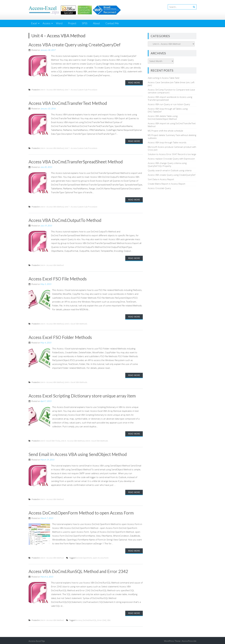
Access (46, 23)
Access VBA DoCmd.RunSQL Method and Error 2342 (78, 570)
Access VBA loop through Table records (167, 142)
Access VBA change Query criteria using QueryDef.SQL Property (167, 165)
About (96, 23)
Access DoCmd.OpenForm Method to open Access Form (82, 512)
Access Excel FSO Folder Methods (60, 337)
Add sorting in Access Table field (164, 78)
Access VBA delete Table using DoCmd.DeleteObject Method (163, 117)
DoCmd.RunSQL (90, 619)
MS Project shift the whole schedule (165, 131)
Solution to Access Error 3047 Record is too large (172, 154)
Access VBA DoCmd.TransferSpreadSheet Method (76, 161)
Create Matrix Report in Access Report (167, 184)
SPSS (85, 23)
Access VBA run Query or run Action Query (169, 104)
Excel (34, 23)
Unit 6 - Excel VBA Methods (76, 323)
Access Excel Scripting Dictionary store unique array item (82, 395)
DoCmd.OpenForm (84, 557)
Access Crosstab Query (159, 188)
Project (72, 23)
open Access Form (101, 557)
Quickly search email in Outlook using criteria (170, 170)
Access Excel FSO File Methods (58, 278)
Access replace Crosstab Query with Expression (171, 159)
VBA (109, 619)
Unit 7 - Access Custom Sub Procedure (81, 90)
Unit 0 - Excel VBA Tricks (50, 440)
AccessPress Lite (189, 640)
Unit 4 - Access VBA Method (52, 90)
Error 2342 (102, 619)
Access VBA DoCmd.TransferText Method (68, 103)
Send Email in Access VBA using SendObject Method (78, 453)
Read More (134, 82)
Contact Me (112, 23)
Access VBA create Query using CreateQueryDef (75, 45)
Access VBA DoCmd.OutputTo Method (65, 220)
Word (59, 23)
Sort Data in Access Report (161, 179)
